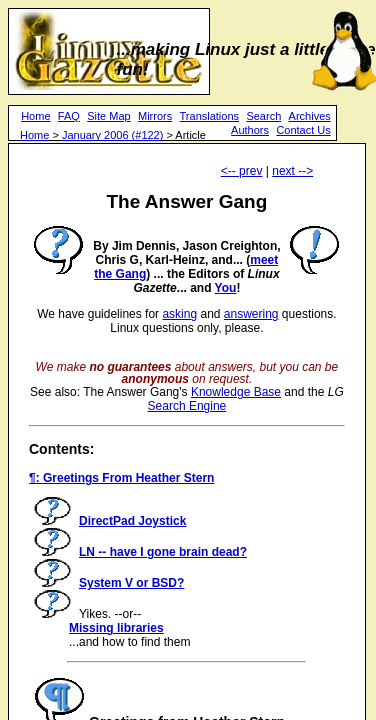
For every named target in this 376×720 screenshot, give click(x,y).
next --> (292, 171)
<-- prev (242, 171)
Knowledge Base (236, 392)
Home (35, 116)
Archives (310, 116)
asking (179, 314)
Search (263, 116)
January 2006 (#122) (113, 135)
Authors (250, 130)
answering (251, 314)
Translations (210, 116)
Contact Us (303, 130)
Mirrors (155, 116)
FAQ (69, 116)
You (226, 288)
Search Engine (187, 406)
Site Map (108, 116)
